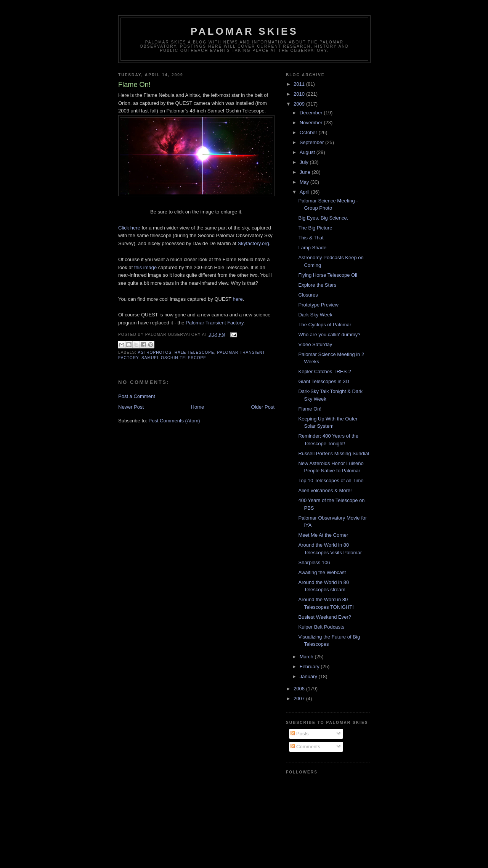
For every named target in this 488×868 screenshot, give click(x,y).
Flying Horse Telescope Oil (327, 275)
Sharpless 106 (314, 562)
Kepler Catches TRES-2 (325, 371)
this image (145, 267)
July (305, 162)
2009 (300, 104)
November (312, 123)
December (312, 113)
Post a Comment (137, 396)
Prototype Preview (318, 305)
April (305, 192)
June (306, 172)
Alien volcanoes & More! (325, 490)
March (307, 657)
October (309, 132)
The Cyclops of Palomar (325, 325)
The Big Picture (315, 228)
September (312, 142)
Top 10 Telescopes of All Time (331, 481)
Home (198, 407)
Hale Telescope (194, 352)
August (308, 152)
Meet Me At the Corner (323, 535)
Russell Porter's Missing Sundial (333, 453)
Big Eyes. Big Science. (323, 218)
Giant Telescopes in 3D (323, 381)
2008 (300, 689)
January (309, 676)
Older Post (263, 407)
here (238, 299)
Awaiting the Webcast (322, 572)
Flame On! (310, 409)
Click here (129, 228)
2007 (300, 699)
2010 (300, 94)
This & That (311, 238)
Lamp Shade (312, 248)
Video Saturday (315, 344)
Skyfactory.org (254, 243)
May (305, 182)
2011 (300, 84)
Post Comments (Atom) (174, 421)
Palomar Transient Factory (214, 323)
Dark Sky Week (315, 315)
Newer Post (131, 407)
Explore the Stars (317, 285)
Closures (308, 295)
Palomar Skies (244, 31)
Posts (300, 734)
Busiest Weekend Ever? (325, 617)
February (310, 667)
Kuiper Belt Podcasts (321, 627)
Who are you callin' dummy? (329, 335)
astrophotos (155, 352)
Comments (305, 747)
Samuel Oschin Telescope (174, 358)
